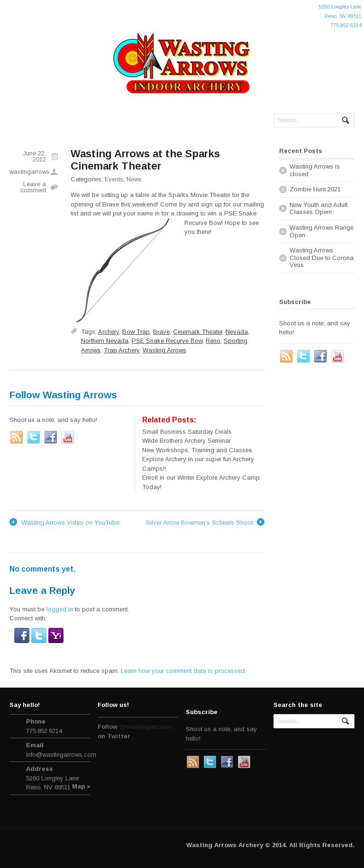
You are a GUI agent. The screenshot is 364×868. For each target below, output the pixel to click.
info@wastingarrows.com (61, 755)
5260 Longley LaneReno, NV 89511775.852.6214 (340, 16)
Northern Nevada (105, 341)
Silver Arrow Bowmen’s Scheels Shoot (205, 523)
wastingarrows (30, 172)
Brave (161, 332)
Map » (81, 786)
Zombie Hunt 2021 (315, 189)
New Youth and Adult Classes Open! (318, 209)
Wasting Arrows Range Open (322, 231)
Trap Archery (122, 350)
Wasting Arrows (164, 350)
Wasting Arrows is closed (315, 170)
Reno (213, 341)
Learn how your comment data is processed (183, 671)
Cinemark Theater (198, 332)
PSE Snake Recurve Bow (167, 341)
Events (114, 179)
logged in (60, 609)
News (134, 179)
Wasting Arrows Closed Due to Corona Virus (322, 258)
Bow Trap (136, 332)
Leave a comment (33, 187)
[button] (23, 638)
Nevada (237, 332)
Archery (109, 332)
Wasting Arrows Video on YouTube (64, 523)
